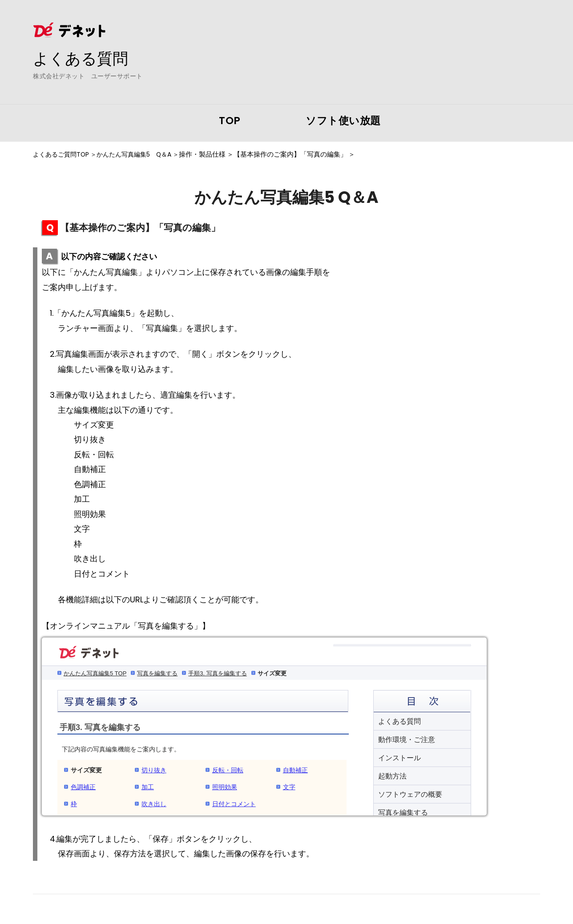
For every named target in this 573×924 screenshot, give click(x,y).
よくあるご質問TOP (63, 154)
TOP (230, 121)
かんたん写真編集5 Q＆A (141, 154)
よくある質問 (82, 58)
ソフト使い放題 (343, 121)
